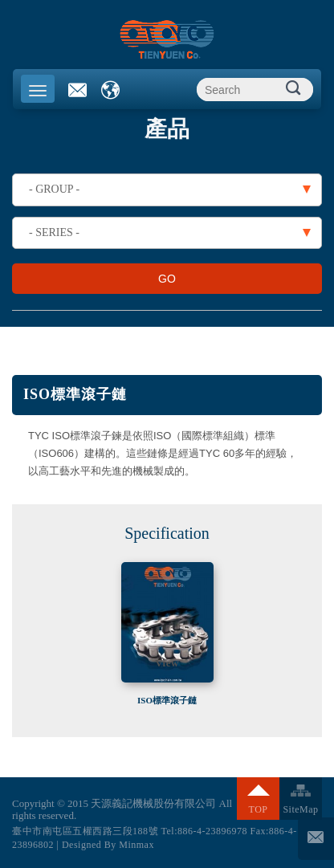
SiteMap (300, 809)
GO (167, 279)
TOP (259, 809)
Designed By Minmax (108, 845)
